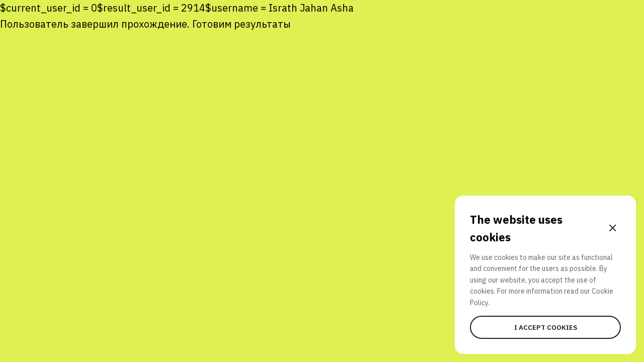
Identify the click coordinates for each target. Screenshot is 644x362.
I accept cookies (546, 327)
